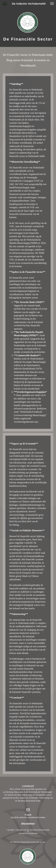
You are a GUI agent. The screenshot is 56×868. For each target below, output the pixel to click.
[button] (52, 4)
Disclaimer (28, 824)
